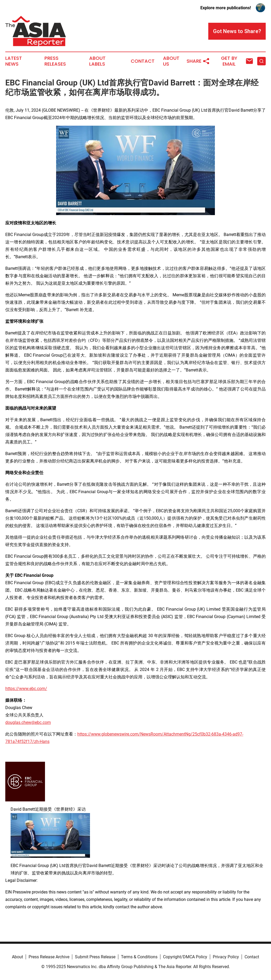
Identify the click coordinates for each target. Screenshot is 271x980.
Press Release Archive (49, 957)
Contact (143, 61)
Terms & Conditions (139, 957)
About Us (171, 61)
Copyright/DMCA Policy (185, 957)
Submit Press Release (95, 957)
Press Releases (55, 61)
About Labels (97, 61)
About (17, 957)
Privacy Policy (226, 957)
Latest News (14, 61)
